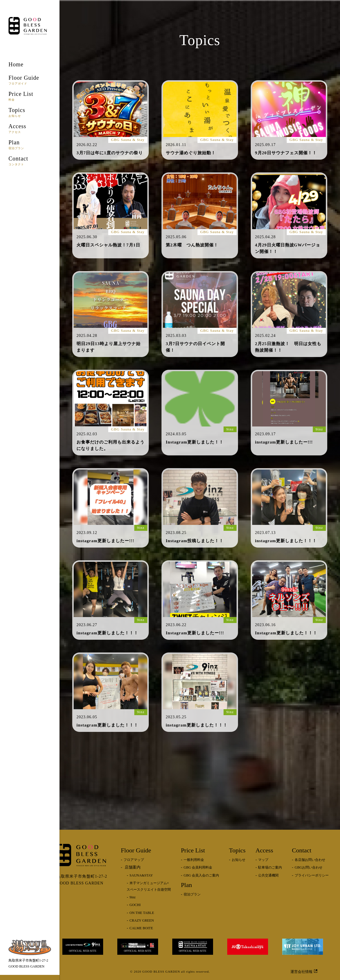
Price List (30, 96)
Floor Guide (30, 80)
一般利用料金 (194, 860)
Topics (30, 112)
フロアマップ (134, 860)
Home (16, 64)
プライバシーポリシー (312, 875)
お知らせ (239, 860)
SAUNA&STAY (141, 875)
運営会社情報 (304, 971)
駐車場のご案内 (270, 867)
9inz (132, 897)
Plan (30, 144)
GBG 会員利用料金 (198, 867)
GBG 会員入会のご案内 (201, 875)
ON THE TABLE (142, 913)
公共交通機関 (268, 875)
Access (30, 128)
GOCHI (135, 905)
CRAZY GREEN (142, 920)
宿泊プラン (192, 894)
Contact (30, 161)
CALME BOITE (141, 928)
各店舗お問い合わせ (310, 860)
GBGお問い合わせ (309, 867)
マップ (263, 860)
